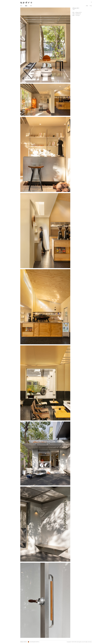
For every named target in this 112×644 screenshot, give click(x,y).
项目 (26, 6)
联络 (31, 6)
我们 (21, 6)
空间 (87, 6)
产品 (91, 6)
